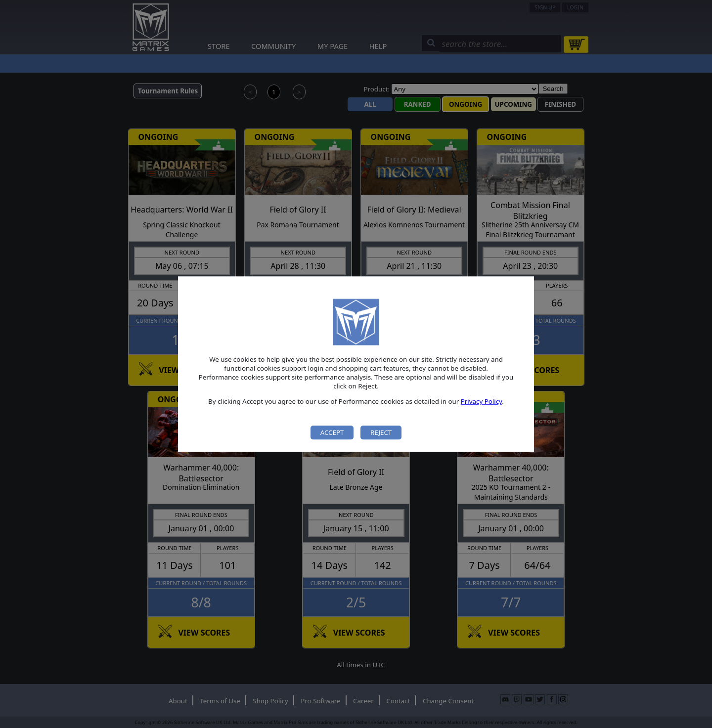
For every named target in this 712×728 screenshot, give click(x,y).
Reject (381, 432)
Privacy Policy (482, 402)
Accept (332, 432)
